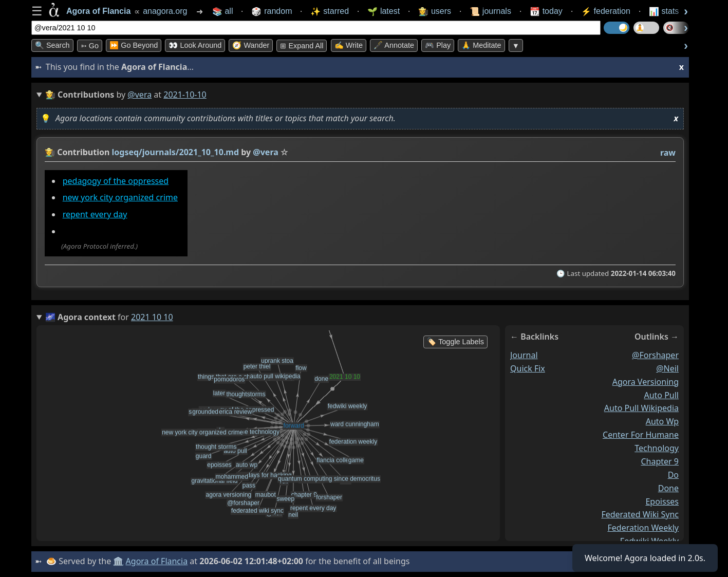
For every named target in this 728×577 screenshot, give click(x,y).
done (668, 488)
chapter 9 (660, 461)
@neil (667, 368)
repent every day (95, 214)
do (673, 475)
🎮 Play (438, 45)
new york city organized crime (120, 197)
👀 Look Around (195, 45)
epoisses (662, 501)
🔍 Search (52, 45)
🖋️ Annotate (394, 45)
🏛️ (118, 561)
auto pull (661, 395)
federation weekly (643, 528)
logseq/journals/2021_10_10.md (176, 152)
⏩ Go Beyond (134, 45)
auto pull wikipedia (641, 408)
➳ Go (90, 46)
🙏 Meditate (481, 45)
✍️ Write (349, 45)
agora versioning (646, 382)
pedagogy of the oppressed (116, 181)
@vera (139, 95)
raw (668, 153)
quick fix (528, 368)
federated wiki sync (640, 515)
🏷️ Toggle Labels (455, 342)
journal (524, 355)
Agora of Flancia (157, 561)
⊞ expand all (302, 46)
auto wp (662, 422)
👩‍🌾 (50, 152)
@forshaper (655, 355)
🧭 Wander (251, 45)
